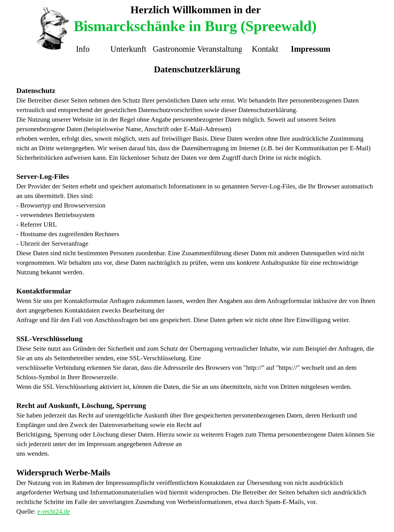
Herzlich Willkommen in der (196, 10)
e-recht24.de (54, 511)
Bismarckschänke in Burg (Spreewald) (195, 26)
